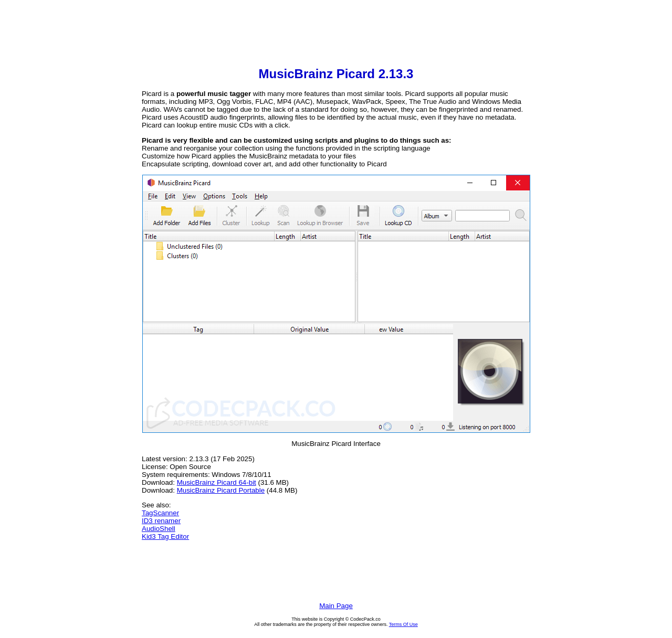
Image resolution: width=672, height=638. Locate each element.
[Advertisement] (336, 35)
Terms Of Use (403, 624)
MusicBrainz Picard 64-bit (217, 482)
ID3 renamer (161, 521)
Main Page (336, 606)
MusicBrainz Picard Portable (221, 490)
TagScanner (160, 513)
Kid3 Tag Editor (165, 536)
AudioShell (159, 529)
